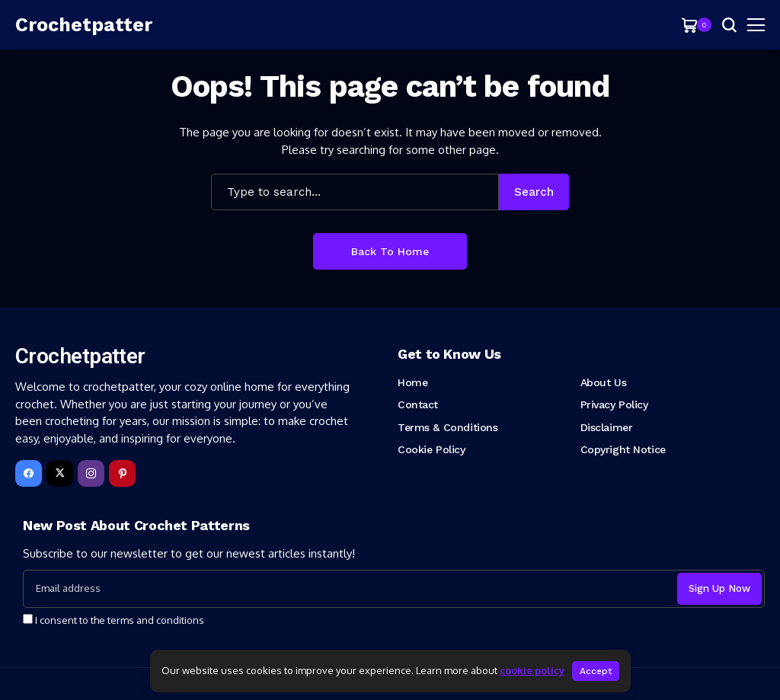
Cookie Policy (432, 449)
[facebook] (29, 473)
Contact (418, 404)
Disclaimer (607, 427)
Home (412, 382)
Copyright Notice (623, 449)
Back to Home (390, 251)
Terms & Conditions (448, 427)
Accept (596, 671)
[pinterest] (122, 473)
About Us (604, 382)
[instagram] (91, 473)
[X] (60, 473)
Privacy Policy (614, 404)
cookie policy (532, 670)
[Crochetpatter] (84, 25)
